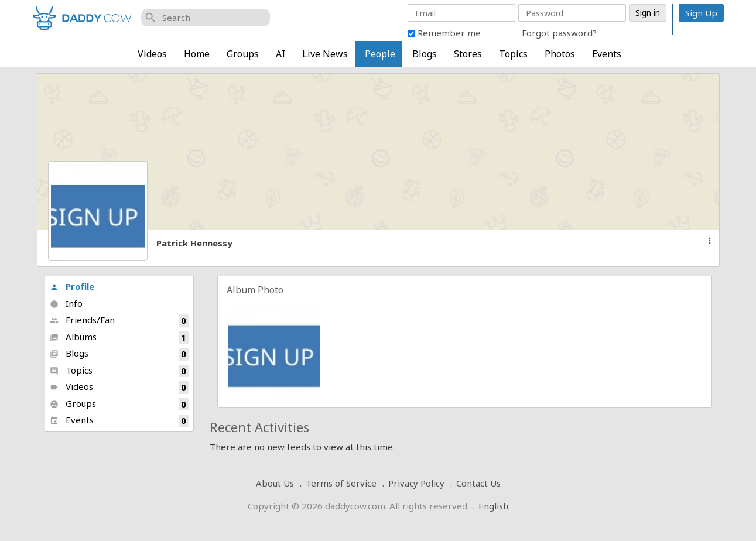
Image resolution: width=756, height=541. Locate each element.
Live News (325, 54)
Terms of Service (341, 483)
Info (66, 303)
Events (607, 54)
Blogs (425, 54)
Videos (152, 54)
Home (197, 54)
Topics (513, 54)
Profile (72, 286)
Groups (243, 54)
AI (280, 54)
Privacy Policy (416, 483)
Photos (560, 54)
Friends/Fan (119, 321)
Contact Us (478, 483)
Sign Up (701, 13)
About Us (275, 483)
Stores (468, 54)
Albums (119, 338)
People (380, 54)
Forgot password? (559, 33)
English (493, 506)
